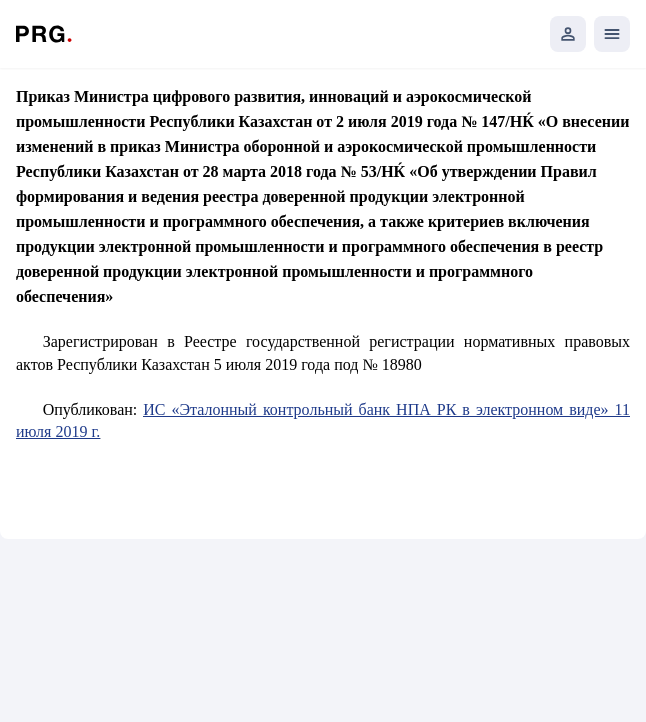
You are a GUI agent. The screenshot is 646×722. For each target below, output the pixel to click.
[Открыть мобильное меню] (612, 34)
